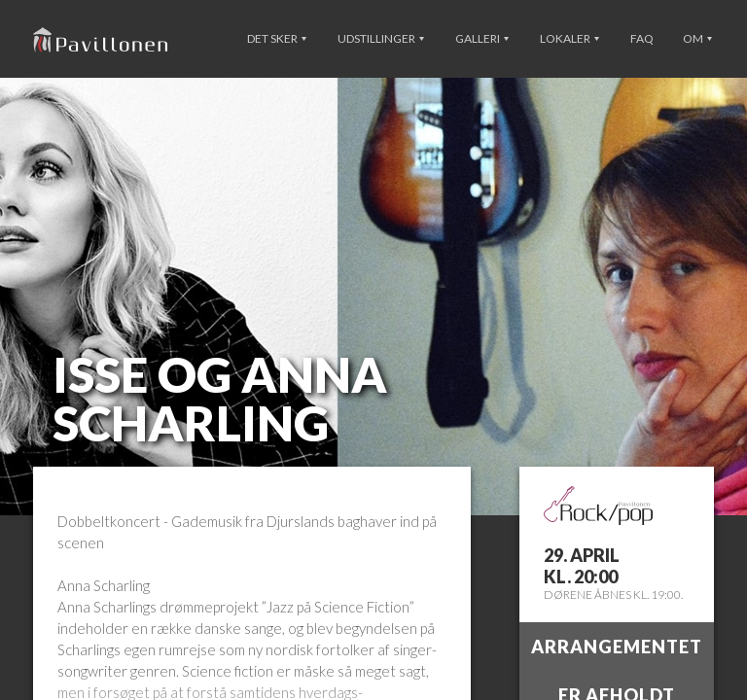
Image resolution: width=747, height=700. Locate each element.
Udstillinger (381, 38)
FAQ (642, 38)
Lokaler (569, 38)
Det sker (277, 38)
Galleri (482, 38)
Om (697, 38)
